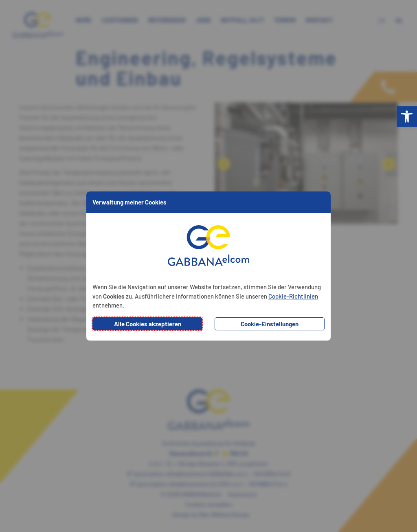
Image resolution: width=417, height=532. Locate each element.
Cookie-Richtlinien (293, 296)
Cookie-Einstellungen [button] (270, 324)
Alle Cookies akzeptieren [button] (148, 324)
